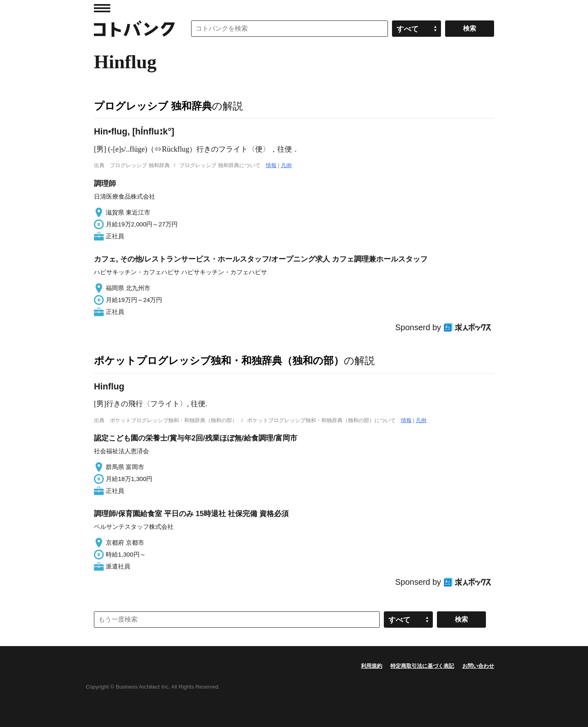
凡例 (286, 165)
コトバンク (134, 29)
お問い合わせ (478, 666)
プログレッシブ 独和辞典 (153, 106)
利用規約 (372, 666)
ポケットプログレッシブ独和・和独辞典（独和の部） (219, 360)
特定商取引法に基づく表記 (422, 666)
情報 (271, 165)
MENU (102, 8)
